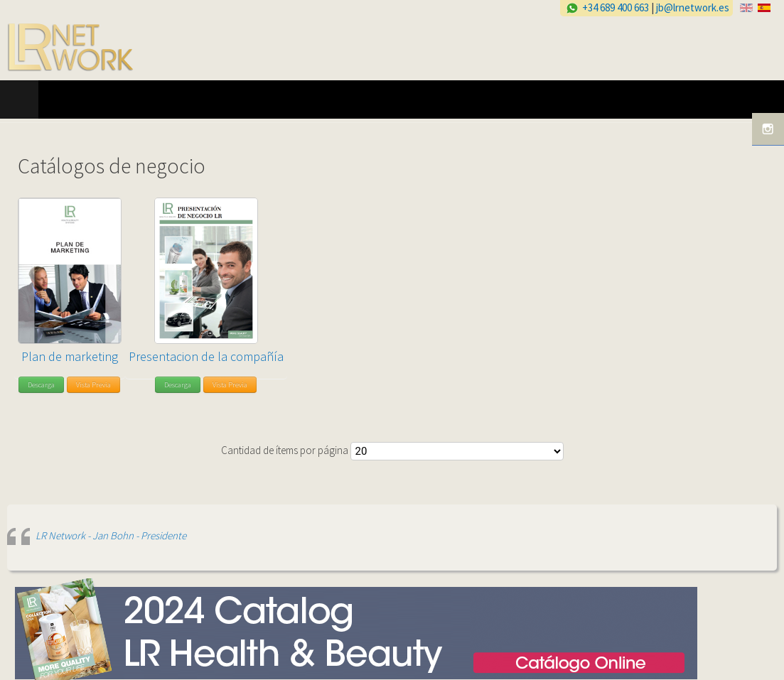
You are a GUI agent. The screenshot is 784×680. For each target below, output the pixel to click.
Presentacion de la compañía (206, 356)
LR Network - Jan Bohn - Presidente (111, 535)
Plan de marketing (70, 356)
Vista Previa (93, 385)
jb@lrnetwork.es (693, 7)
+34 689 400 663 (616, 7)
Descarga (41, 385)
